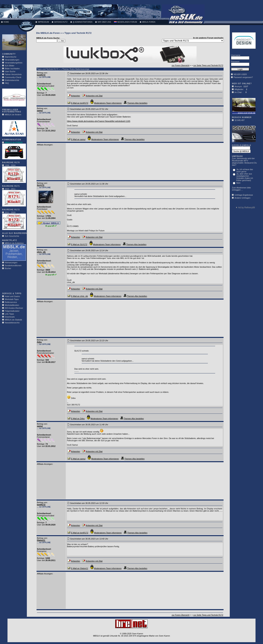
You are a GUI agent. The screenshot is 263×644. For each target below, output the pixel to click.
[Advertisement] (13, 282)
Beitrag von (42, 73)
